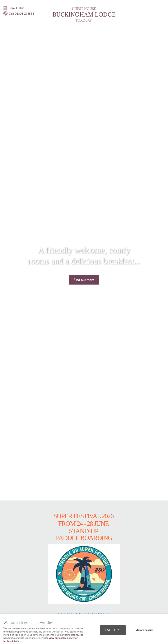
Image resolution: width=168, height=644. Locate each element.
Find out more (84, 280)
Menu (161, 5)
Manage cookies (144, 630)
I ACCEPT (113, 630)
